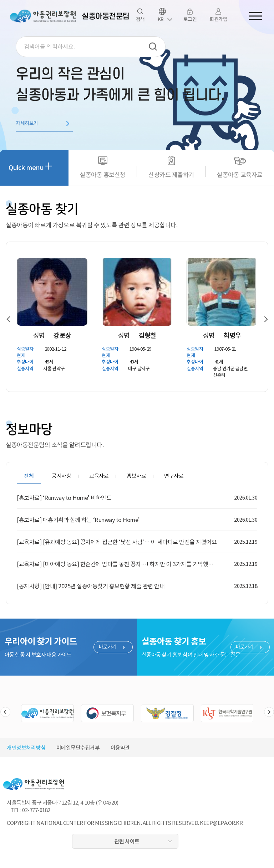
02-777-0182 (36, 810)
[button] (11, 319)
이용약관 (120, 748)
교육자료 (99, 476)
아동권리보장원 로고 (43, 16)
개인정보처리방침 (26, 748)
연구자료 (174, 476)
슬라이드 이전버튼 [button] (5, 712)
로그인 (190, 19)
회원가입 (218, 19)
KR (161, 19)
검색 (153, 47)
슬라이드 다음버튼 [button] (269, 712)
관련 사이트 (127, 841)
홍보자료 (136, 476)
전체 (29, 476)
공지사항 (61, 476)
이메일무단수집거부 (78, 748)
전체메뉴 (255, 16)
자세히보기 (27, 125)
